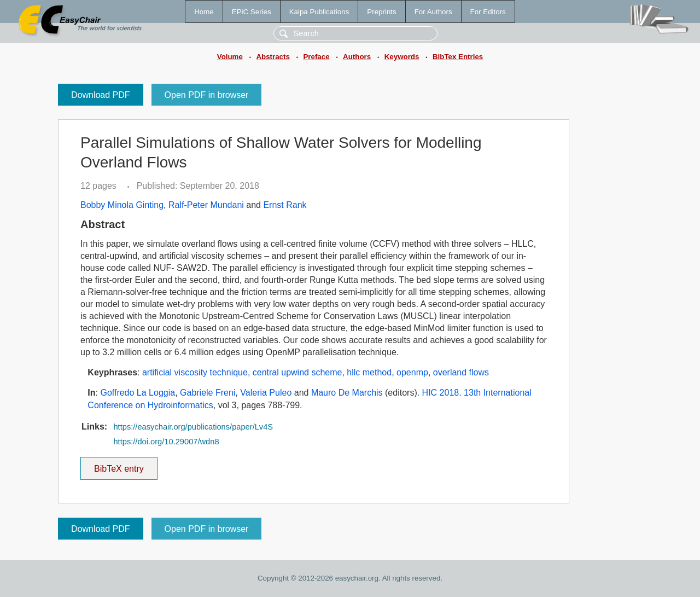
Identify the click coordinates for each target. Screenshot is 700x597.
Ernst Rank (285, 205)
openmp (412, 372)
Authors (357, 57)
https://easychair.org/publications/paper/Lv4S (193, 427)
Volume (230, 57)
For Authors (433, 12)
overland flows (461, 372)
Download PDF (101, 95)
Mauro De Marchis (347, 393)
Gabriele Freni (208, 393)
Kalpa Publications (319, 12)
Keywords (402, 57)
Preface (316, 57)
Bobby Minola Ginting (122, 205)
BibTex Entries (458, 57)
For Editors (488, 12)
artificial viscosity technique (195, 372)
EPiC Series (252, 12)
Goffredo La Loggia (138, 393)
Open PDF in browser (207, 95)
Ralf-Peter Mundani (206, 205)
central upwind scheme (297, 372)
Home (204, 12)
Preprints (381, 12)
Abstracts (273, 57)
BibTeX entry (119, 465)
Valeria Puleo (266, 393)
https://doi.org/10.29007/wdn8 (166, 442)
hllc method (369, 372)
